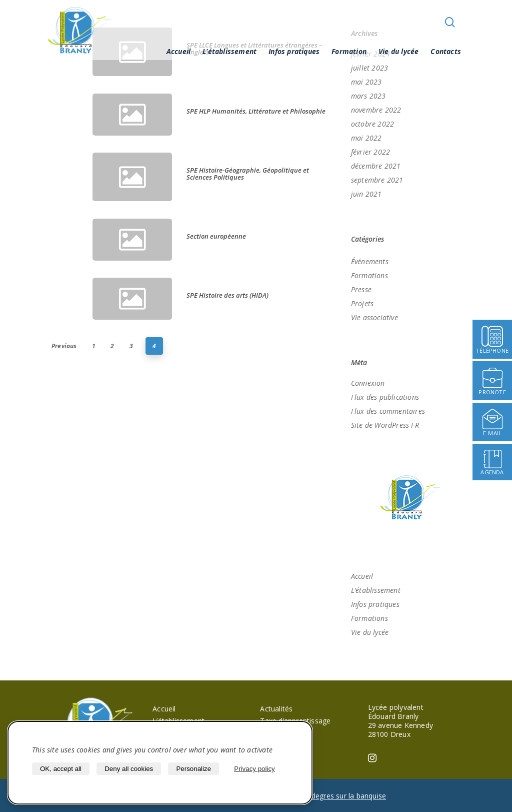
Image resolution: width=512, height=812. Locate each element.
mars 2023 (368, 96)
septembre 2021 (377, 180)
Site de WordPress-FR (385, 425)
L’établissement (229, 51)
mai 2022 (366, 138)
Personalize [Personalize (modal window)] (193, 769)
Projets (362, 303)
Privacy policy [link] (254, 769)
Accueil (178, 51)
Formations (369, 275)
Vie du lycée (398, 51)
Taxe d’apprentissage (295, 721)
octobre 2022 (372, 124)
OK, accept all (61, 769)
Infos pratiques (294, 51)
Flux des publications (385, 397)
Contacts (446, 51)
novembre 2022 (376, 110)
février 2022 (370, 152)
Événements (370, 261)
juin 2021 (366, 194)
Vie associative (374, 317)
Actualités (276, 709)
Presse (361, 289)
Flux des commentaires (388, 411)
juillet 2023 (369, 68)
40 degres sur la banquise (343, 796)
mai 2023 (366, 82)
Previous (64, 346)
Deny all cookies (129, 769)
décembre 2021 (376, 166)
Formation (349, 51)
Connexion (368, 383)
